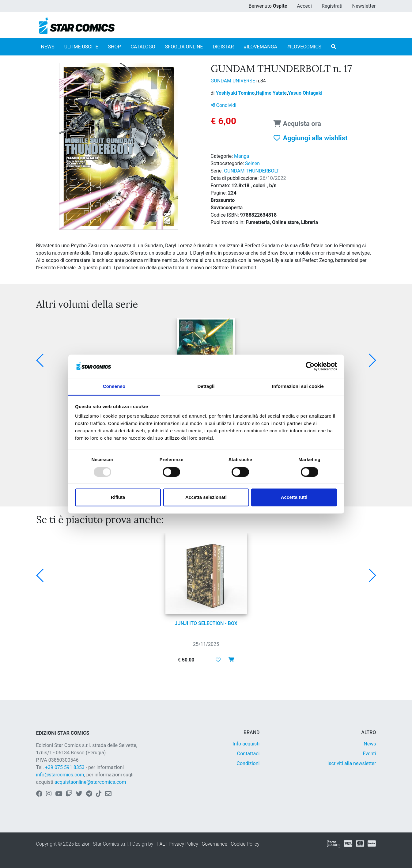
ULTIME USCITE (81, 47)
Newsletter (364, 6)
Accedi (304, 6)
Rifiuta (118, 497)
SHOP (115, 47)
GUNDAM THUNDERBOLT (251, 171)
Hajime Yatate (272, 93)
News (370, 744)
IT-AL (160, 844)
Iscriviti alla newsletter (352, 763)
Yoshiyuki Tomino (236, 93)
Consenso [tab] (114, 387)
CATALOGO (143, 47)
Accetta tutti (294, 497)
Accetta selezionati (206, 497)
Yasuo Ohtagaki (305, 93)
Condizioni (248, 763)
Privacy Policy (183, 844)
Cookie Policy (245, 844)
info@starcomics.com (60, 775)
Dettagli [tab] (206, 387)
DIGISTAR (223, 47)
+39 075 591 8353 (65, 767)
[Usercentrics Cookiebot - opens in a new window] (310, 366)
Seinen (252, 163)
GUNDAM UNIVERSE (234, 81)
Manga (242, 156)
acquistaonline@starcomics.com (90, 782)
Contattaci (248, 754)
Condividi (224, 105)
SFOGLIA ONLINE (184, 47)
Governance (214, 844)
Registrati (332, 6)
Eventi (369, 754)
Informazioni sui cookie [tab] (298, 387)
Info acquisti (246, 744)
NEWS (48, 47)
